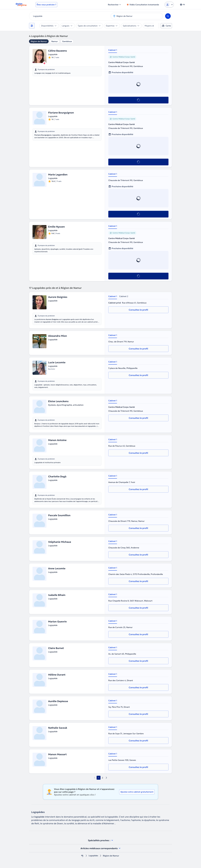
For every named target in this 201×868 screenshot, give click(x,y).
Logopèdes (93, 856)
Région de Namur (39, 41)
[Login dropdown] (169, 5)
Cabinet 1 (113, 50)
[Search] (168, 16)
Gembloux (67, 41)
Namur (55, 41)
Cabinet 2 (124, 296)
